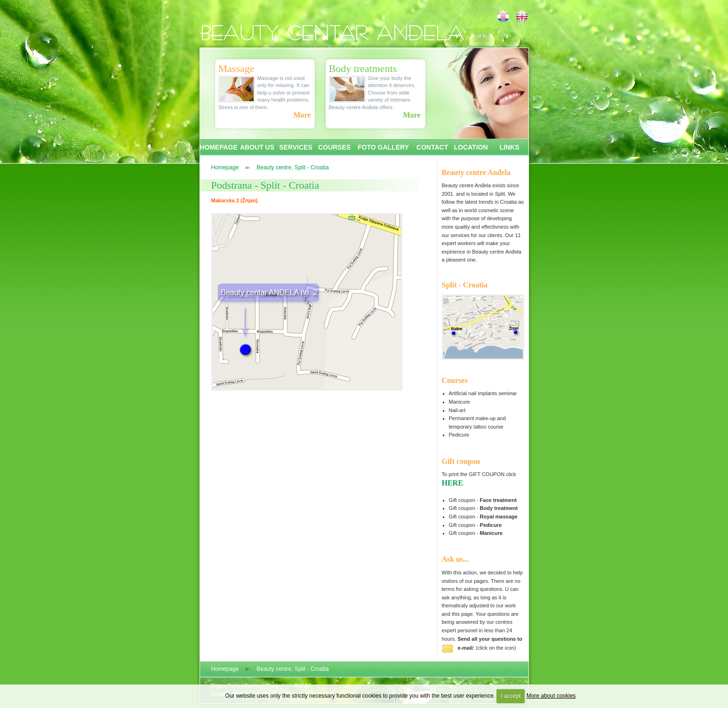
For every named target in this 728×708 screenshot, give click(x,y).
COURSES (334, 147)
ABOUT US (257, 147)
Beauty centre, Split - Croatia (292, 167)
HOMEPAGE (219, 147)
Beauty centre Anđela (476, 172)
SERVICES (296, 147)
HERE (452, 483)
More (302, 115)
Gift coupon (461, 461)
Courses (455, 380)
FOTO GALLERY (383, 147)
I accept (511, 696)
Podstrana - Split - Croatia (265, 185)
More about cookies (551, 696)
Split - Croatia (465, 285)
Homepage (225, 167)
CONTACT (432, 147)
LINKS (510, 147)
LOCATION (471, 147)
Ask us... (456, 559)
